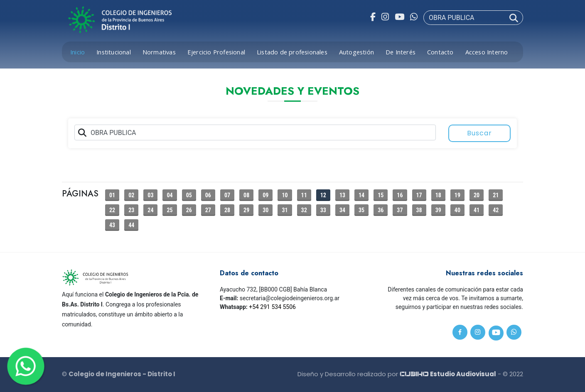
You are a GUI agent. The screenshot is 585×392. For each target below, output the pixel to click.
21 (496, 195)
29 (246, 210)
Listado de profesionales (292, 52)
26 (189, 210)
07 (227, 195)
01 (112, 195)
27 (208, 210)
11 (304, 195)
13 (342, 195)
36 (381, 210)
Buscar (479, 133)
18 (438, 195)
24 (150, 210)
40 (457, 210)
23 (131, 210)
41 (477, 210)
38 (419, 210)
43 (112, 225)
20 (477, 195)
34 (342, 210)
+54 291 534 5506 (272, 307)
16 (400, 195)
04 (170, 195)
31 (285, 210)
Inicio (77, 52)
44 (131, 225)
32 (304, 210)
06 (208, 195)
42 (496, 210)
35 (361, 210)
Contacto (440, 52)
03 (150, 195)
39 (438, 210)
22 (112, 210)
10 (285, 195)
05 (189, 195)
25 (170, 210)
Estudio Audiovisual (448, 374)
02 (131, 195)
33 (323, 210)
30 (265, 210)
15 (381, 195)
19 (457, 195)
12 (323, 195)
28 (227, 210)
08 (246, 195)
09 (265, 195)
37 (400, 210)
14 (361, 195)
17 (419, 195)
